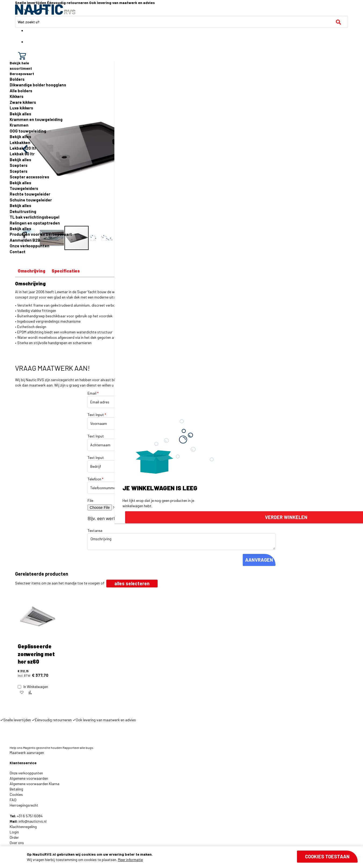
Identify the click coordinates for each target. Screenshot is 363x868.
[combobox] (181, 22)
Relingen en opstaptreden (35, 223)
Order (14, 837)
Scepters (19, 165)
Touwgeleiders (24, 188)
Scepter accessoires (29, 177)
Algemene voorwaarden (29, 778)
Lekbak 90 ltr (22, 154)
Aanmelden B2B (25, 240)
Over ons (17, 843)
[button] (22, 693)
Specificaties (66, 271)
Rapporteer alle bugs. (78, 748)
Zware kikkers (23, 102)
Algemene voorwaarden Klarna (35, 784)
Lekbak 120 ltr (23, 148)
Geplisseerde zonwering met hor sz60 (36, 654)
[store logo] (45, 10)
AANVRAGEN (259, 560)
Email (93, 393)
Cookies (16, 794)
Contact (18, 252)
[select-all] (132, 584)
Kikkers (17, 96)
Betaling (16, 789)
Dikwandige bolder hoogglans (38, 85)
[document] (192, 857)
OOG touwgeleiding (28, 131)
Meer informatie (130, 860)
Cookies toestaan (327, 856)
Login (14, 832)
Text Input (97, 415)
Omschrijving (32, 271)
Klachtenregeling (23, 827)
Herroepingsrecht (24, 805)
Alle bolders (21, 91)
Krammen (19, 125)
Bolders (17, 79)
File (90, 500)
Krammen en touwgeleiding (36, 119)
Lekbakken (20, 142)
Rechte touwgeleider (30, 194)
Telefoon (95, 479)
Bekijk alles (20, 114)
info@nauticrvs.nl (32, 821)
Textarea (95, 530)
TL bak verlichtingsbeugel (35, 217)
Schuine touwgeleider (31, 200)
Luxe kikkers (21, 108)
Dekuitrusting (23, 211)
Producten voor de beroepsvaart (41, 234)
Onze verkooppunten (30, 246)
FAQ (13, 800)
